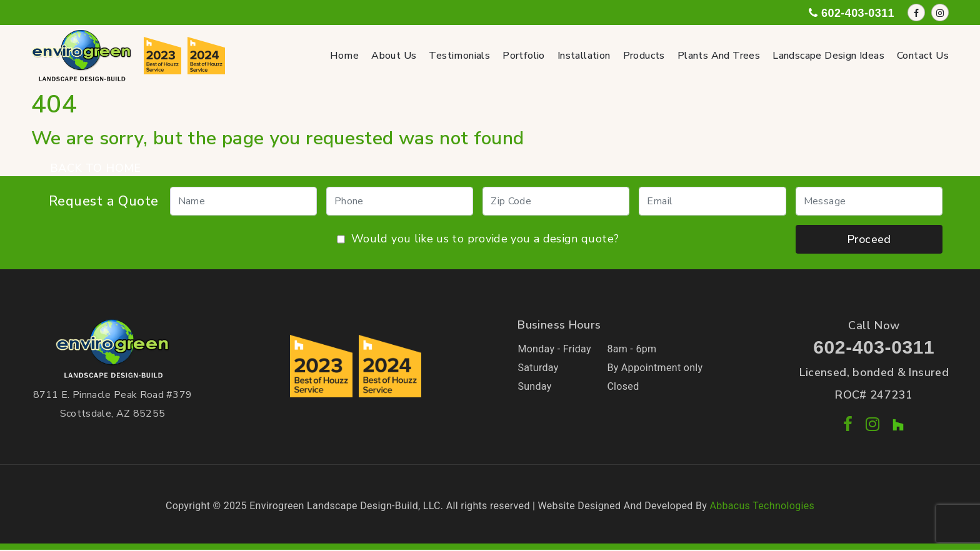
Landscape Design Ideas (828, 56)
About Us (394, 56)
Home (345, 56)
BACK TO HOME (96, 168)
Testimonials (459, 56)
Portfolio (524, 56)
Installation (584, 56)
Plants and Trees (719, 56)
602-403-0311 (874, 347)
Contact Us (923, 56)
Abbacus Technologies (762, 506)
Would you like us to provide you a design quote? (478, 239)
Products (644, 56)
